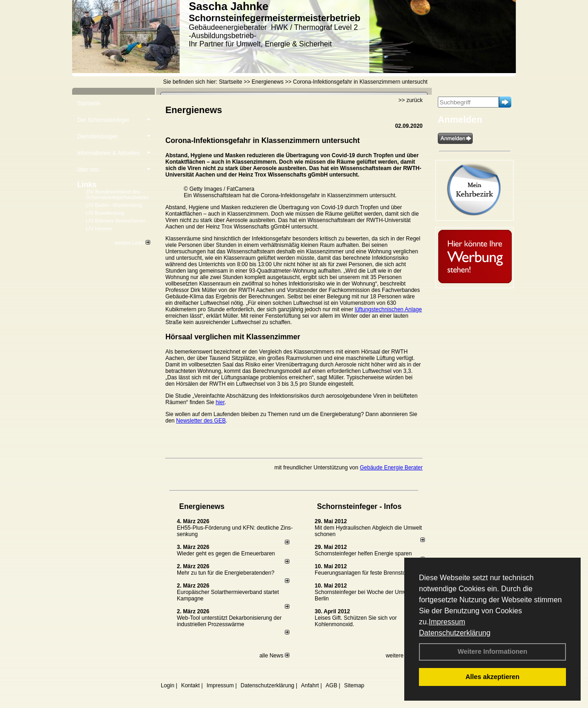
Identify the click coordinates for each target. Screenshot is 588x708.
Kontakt (190, 685)
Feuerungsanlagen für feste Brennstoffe (363, 573)
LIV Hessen (99, 228)
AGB (331, 685)
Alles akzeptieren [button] (492, 677)
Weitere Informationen (492, 651)
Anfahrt (310, 685)
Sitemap (354, 685)
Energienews (202, 506)
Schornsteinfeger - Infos (359, 506)
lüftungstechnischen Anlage (388, 309)
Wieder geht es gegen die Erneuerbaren (226, 554)
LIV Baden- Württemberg (114, 205)
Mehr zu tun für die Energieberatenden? (226, 573)
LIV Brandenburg (105, 213)
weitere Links (133, 243)
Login (167, 685)
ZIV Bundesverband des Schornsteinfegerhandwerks (117, 194)
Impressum (447, 622)
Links (87, 185)
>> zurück (410, 100)
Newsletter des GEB (201, 421)
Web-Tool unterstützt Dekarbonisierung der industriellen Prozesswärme (229, 621)
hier (220, 402)
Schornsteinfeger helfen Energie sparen (363, 554)
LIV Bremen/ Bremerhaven (116, 221)
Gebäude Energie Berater (391, 468)
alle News (274, 656)
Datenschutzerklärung (455, 633)
